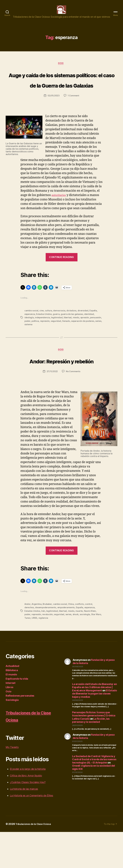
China (72, 640)
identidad (90, 340)
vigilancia (50, 654)
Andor (28, 640)
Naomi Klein (92, 647)
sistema (46, 350)
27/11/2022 (52, 408)
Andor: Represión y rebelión (61, 391)
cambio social (32, 336)
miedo (78, 343)
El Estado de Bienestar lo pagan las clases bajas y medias (94, 730)
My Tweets (12, 783)
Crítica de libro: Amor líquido (26, 812)
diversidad (84, 336)
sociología (87, 650)
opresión (87, 343)
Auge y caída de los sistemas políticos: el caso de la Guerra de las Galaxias (61, 94)
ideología (29, 343)
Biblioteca (12, 706)
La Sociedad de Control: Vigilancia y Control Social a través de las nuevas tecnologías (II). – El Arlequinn (94, 795)
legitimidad (58, 343)
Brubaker (48, 640)
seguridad (70, 346)
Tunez (34, 654)
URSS (41, 654)
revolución (48, 650)
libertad (69, 343)
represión (58, 346)
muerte (80, 647)
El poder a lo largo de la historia (28, 805)
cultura (49, 336)
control (91, 640)
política (48, 346)
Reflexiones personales (20, 732)
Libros (9, 723)
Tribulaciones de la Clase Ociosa (29, 752)
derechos (29, 644)
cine (42, 336)
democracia (60, 336)
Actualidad (12, 702)
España (94, 336)
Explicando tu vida (17, 715)
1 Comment (74, 121)
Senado (80, 346)
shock (77, 650)
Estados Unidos (45, 340)
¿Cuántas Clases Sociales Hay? (28, 818)
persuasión (30, 346)
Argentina (37, 640)
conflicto (81, 640)
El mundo (11, 711)
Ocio (61, 68)
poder (40, 346)
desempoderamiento (46, 644)
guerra (57, 340)
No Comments (74, 408)
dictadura (72, 336)
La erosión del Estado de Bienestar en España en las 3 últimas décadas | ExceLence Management (94, 723)
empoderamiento (68, 644)
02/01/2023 (53, 121)
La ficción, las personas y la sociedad (91, 756)
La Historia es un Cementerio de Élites (32, 832)
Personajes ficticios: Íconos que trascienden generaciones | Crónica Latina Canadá (94, 752)
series (38, 350)
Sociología (12, 736)
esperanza (30, 340)
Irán (44, 647)
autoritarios (60, 221)
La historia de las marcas (24, 825)
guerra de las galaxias (73, 340)
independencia (43, 343)
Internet (11, 719)
